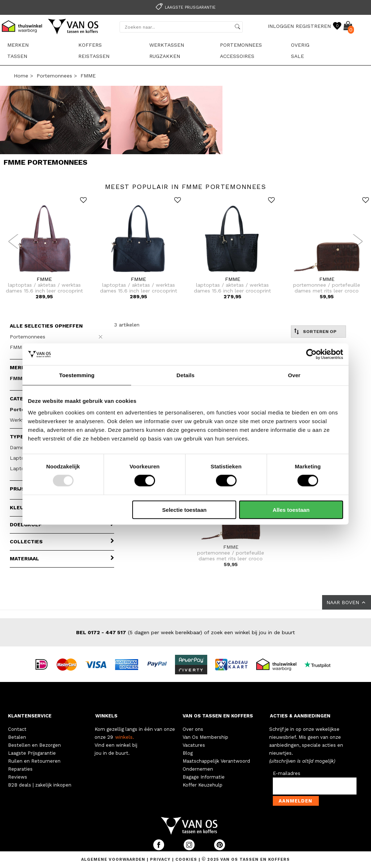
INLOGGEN (281, 26)
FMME (88, 76)
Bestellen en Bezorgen (34, 745)
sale (297, 56)
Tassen (17, 56)
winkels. (125, 737)
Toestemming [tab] (77, 375)
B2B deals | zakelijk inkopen (40, 785)
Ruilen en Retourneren (34, 761)
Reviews (18, 777)
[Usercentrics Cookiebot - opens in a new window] (311, 354)
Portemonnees (241, 45)
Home (21, 76)
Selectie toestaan (185, 509)
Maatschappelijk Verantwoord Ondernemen (216, 765)
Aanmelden (295, 801)
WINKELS (106, 716)
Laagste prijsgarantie (185, 7)
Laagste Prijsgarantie (32, 753)
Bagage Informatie (204, 777)
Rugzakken (165, 56)
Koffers (90, 45)
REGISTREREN (313, 26)
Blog (188, 753)
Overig (300, 45)
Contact (17, 729)
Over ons (193, 729)
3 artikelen (127, 325)
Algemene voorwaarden (114, 859)
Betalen (17, 737)
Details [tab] (185, 375)
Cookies (186, 859)
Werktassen (167, 45)
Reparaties (20, 769)
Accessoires (237, 56)
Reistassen (94, 56)
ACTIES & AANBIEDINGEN (300, 716)
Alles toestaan (291, 509)
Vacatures (194, 745)
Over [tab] (294, 375)
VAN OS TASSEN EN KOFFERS (218, 716)
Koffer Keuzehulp (203, 785)
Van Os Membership (205, 737)
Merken (18, 45)
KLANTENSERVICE (30, 716)
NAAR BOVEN (347, 602)
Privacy (161, 859)
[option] (185, 7)
